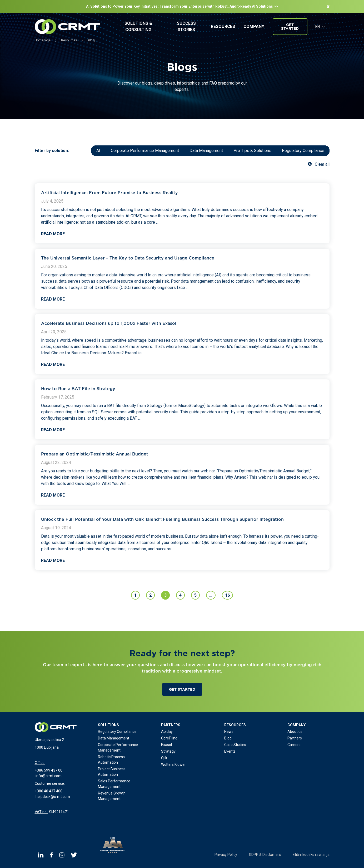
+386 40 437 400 (49, 791)
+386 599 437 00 (49, 770)
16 (227, 595)
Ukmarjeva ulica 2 (49, 740)
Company (254, 26)
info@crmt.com (49, 776)
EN (321, 27)
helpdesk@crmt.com (53, 797)
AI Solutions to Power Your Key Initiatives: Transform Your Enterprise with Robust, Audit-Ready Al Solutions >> (182, 6)
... (157, 222)
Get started (290, 27)
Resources (223, 26)
